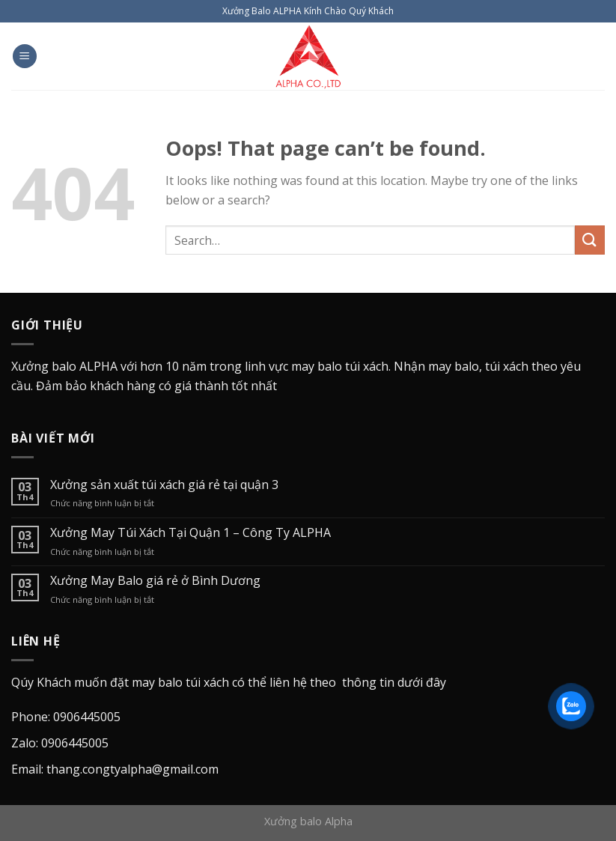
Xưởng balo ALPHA (64, 366)
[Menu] (25, 57)
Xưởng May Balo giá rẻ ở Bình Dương (155, 581)
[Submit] (590, 240)
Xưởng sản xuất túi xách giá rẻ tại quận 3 (164, 485)
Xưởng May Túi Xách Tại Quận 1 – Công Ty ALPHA (190, 533)
